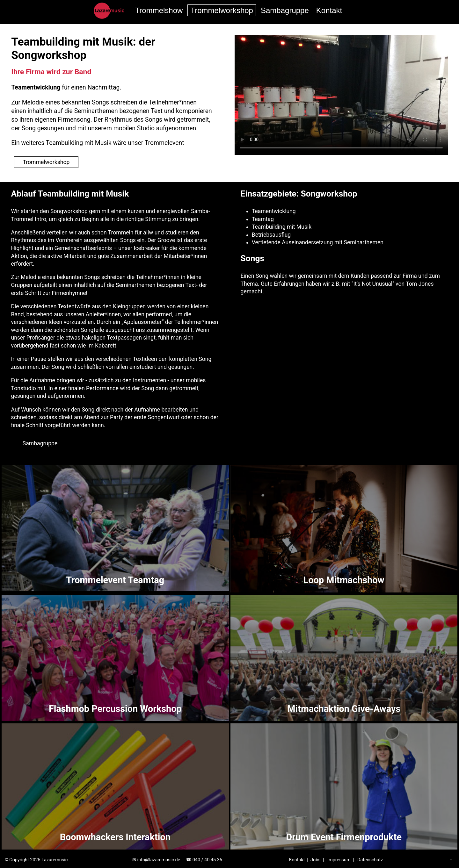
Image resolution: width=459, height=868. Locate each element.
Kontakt (329, 10)
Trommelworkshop (222, 10)
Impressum (339, 860)
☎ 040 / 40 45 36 (204, 860)
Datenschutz (370, 860)
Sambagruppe (285, 10)
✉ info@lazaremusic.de (156, 860)
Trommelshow (159, 10)
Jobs (316, 860)
